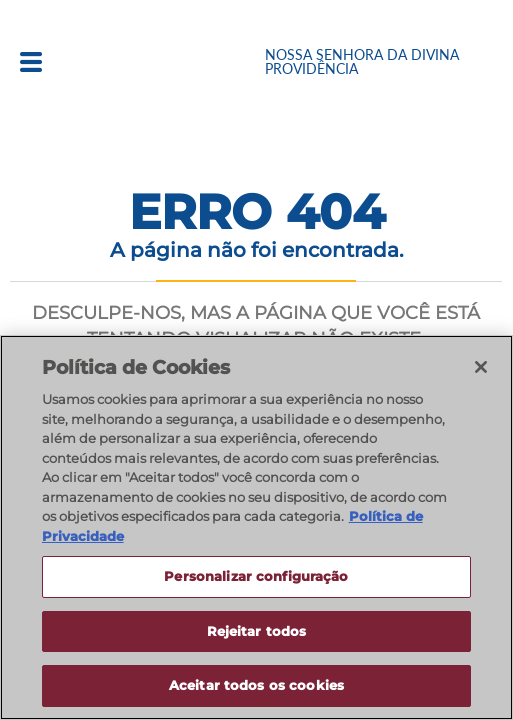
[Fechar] (481, 367)
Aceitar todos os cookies (256, 685)
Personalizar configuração (256, 576)
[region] (256, 527)
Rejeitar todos (257, 631)
